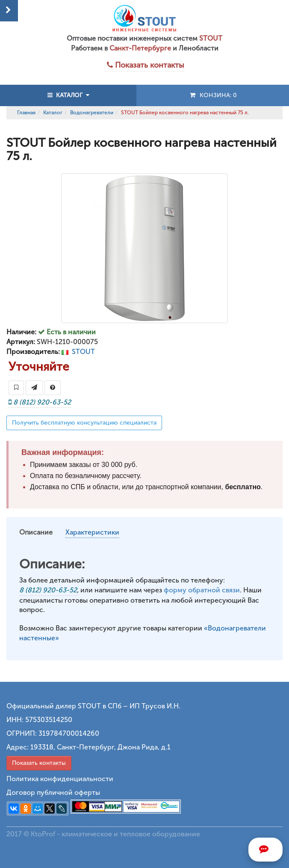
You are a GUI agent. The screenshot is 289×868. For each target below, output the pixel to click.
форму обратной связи (202, 590)
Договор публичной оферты (53, 792)
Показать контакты (39, 763)
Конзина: (213, 95)
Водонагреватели (92, 113)
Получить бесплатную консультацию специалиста (84, 423)
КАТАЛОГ (68, 95)
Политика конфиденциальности (60, 779)
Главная (26, 113)
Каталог (53, 113)
